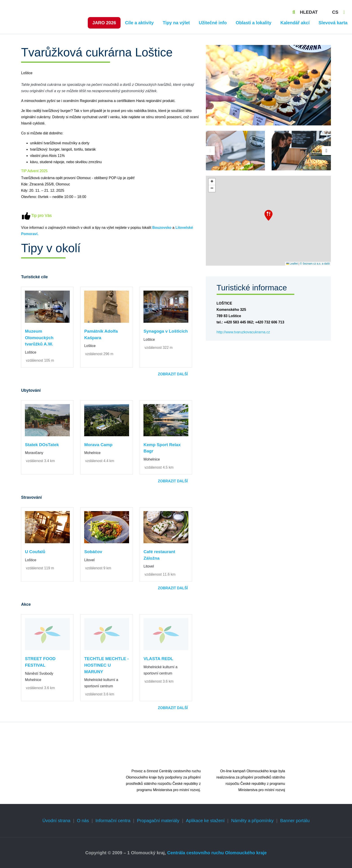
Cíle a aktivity (139, 23)
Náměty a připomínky (252, 821)
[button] (268, 215)
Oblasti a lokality (254, 23)
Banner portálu (295, 821)
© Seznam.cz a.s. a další (315, 264)
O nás (83, 821)
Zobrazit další (173, 374)
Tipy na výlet (176, 23)
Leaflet (292, 264)
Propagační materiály (158, 821)
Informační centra (113, 821)
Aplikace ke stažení (205, 821)
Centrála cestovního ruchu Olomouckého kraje (217, 853)
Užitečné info (213, 23)
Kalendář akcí (295, 23)
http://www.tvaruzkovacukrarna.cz (243, 332)
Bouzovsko (162, 228)
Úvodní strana (56, 821)
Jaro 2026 (104, 23)
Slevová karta (333, 23)
